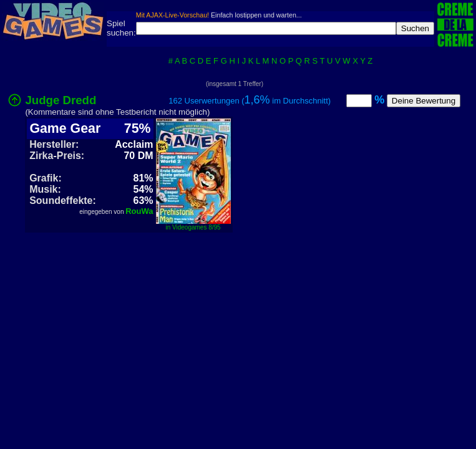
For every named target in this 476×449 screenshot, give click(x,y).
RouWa (139, 211)
